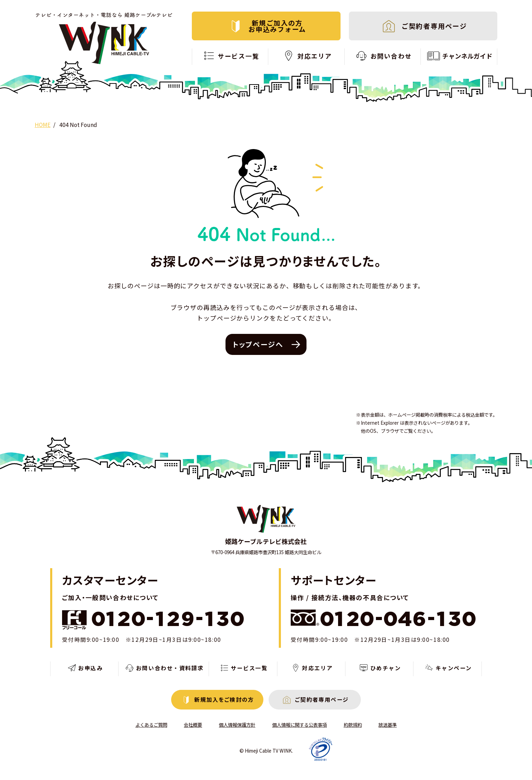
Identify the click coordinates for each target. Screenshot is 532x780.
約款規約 (353, 725)
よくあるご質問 (151, 725)
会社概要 (193, 725)
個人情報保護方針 (237, 725)
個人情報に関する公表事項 (299, 725)
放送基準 (388, 725)
